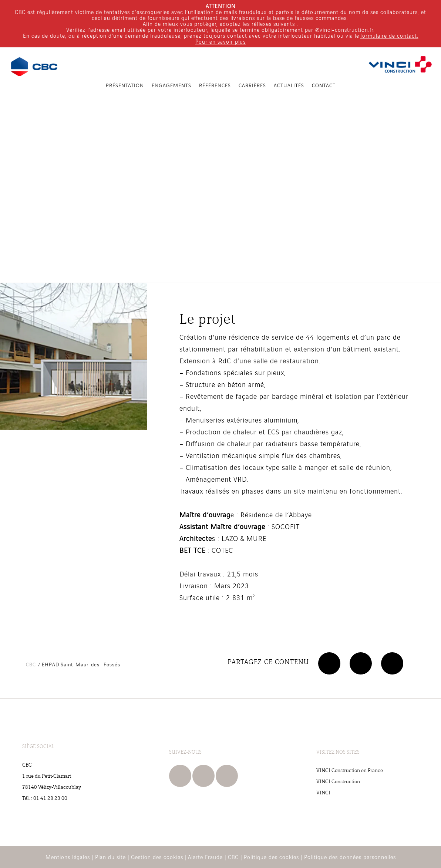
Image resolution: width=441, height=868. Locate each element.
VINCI (323, 792)
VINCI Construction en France (350, 770)
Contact (324, 85)
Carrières (252, 85)
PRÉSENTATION (125, 85)
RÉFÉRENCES (215, 85)
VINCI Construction (338, 781)
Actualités (289, 85)
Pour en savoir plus (220, 41)
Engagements (171, 85)
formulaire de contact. (389, 35)
